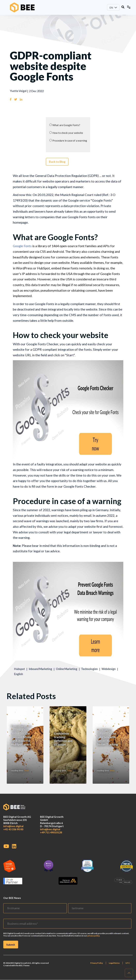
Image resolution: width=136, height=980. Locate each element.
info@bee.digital (13, 830)
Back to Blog (57, 163)
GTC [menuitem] (128, 967)
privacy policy (93, 940)
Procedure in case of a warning (70, 141)
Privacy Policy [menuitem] (96, 967)
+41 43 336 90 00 (13, 833)
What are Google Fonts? (66, 125)
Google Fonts (23, 248)
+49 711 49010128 (51, 837)
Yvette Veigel (19, 91)
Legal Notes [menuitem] (114, 967)
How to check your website (68, 133)
